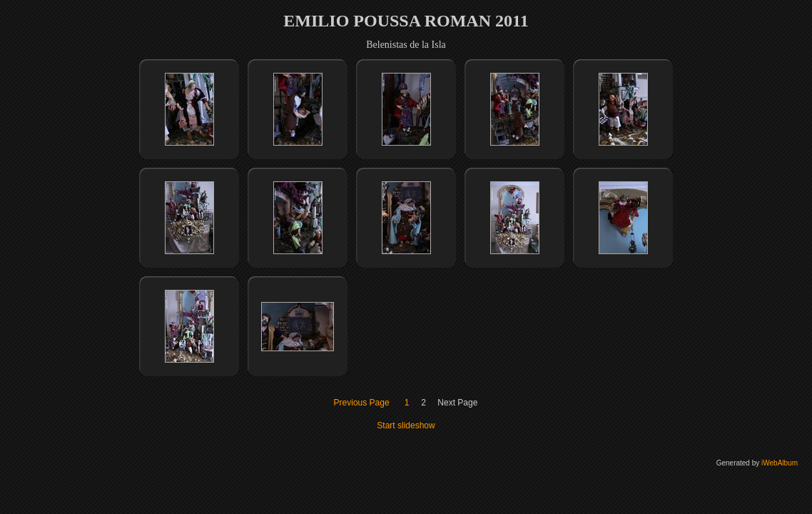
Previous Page (362, 403)
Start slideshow (406, 425)
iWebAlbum (780, 463)
